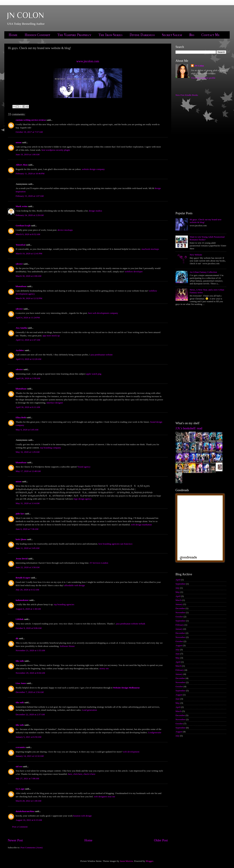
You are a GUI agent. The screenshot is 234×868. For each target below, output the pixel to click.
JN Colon (199, 66)
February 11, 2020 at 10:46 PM (30, 173)
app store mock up (51, 336)
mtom (19, 142)
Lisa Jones (21, 683)
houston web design (82, 816)
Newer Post (15, 840)
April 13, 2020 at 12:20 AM (28, 359)
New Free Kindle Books (187, 95)
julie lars (20, 514)
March (179, 600)
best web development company (103, 313)
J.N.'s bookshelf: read (189, 428)
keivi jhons (21, 539)
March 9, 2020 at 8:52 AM (28, 234)
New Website (196, 255)
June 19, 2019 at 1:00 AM (28, 154)
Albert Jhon (22, 165)
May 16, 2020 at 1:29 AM (28, 452)
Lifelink (20, 619)
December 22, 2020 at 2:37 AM (30, 714)
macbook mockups (150, 249)
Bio (192, 35)
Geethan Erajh (23, 225)
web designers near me (105, 796)
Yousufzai (20, 245)
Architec (20, 350)
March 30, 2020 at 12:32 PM (29, 298)
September (180, 584)
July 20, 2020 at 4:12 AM (27, 590)
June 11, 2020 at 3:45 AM (28, 548)
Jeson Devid (22, 559)
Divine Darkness (142, 35)
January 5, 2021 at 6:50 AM (28, 737)
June (178, 654)
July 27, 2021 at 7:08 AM (27, 778)
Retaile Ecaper (23, 578)
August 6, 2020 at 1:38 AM (28, 609)
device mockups (65, 230)
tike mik (20, 661)
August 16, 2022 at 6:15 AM (29, 820)
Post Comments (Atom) (31, 847)
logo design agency (83, 499)
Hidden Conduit (37, 35)
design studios (95, 211)
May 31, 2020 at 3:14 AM (28, 503)
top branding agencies (64, 604)
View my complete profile (203, 78)
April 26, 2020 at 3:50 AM (28, 378)
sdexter (19, 264)
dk (17, 638)
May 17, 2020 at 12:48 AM (28, 471)
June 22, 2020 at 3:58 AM (28, 567)
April (178, 580)
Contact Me (211, 35)
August (179, 645)
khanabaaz (21, 286)
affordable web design (75, 585)
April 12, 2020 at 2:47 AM (28, 340)
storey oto (104, 668)
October (179, 617)
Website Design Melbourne (126, 688)
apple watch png (94, 374)
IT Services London (99, 563)
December (180, 608)
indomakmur (22, 600)
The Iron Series (110, 35)
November (180, 612)
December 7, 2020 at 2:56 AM (30, 692)
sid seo (19, 766)
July (177, 588)
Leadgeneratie (155, 732)
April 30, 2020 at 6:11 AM (28, 407)
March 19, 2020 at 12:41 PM (29, 253)
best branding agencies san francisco (115, 544)
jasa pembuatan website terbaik (131, 624)
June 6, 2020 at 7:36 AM (27, 529)
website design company (93, 169)
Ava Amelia (21, 328)
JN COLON (25, 15)
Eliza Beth (21, 417)
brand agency (84, 467)
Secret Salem (172, 35)
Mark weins (22, 206)
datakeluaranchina (25, 811)
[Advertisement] (186, 154)
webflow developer (134, 272)
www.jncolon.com (88, 61)
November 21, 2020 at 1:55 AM (30, 650)
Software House (67, 646)
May (178, 592)
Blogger (149, 861)
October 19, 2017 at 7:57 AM (29, 132)
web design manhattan (141, 525)
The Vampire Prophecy (74, 35)
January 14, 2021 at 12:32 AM (30, 756)
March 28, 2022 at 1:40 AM (28, 801)
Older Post (161, 840)
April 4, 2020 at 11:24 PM (28, 318)
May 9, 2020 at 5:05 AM (27, 430)
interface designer (55, 403)
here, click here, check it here (82, 774)
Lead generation (89, 710)
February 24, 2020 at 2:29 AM (30, 215)
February (180, 625)
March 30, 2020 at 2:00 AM (28, 276)
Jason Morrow (126, 861)
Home (13, 35)
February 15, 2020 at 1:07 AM (30, 196)
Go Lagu (20, 789)
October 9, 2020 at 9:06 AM (29, 628)
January (179, 604)
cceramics (21, 747)
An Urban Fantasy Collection (203, 272)
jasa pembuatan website (102, 355)
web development (131, 752)
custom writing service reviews (31, 120)
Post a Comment (20, 827)
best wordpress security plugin (56, 150)
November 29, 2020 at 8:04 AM (30, 673)
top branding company (50, 448)
